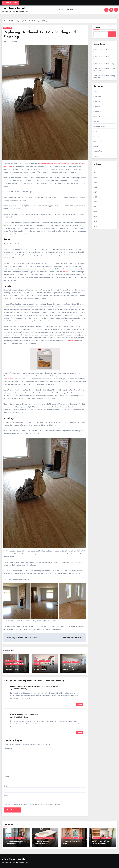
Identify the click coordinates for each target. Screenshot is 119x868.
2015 (95, 222)
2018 (95, 207)
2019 (95, 202)
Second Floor (19, 664)
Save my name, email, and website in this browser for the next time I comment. (33, 805)
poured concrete (47, 164)
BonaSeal (10, 379)
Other (95, 131)
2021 (95, 192)
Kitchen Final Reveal (42, 667)
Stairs (96, 156)
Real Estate (97, 141)
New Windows (11, 667)
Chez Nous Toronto (14, 8)
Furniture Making (100, 126)
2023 (95, 182)
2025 (95, 172)
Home (61, 10)
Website (7, 795)
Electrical (97, 117)
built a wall (71, 164)
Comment (8, 749)
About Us (70, 10)
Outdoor (9, 664)
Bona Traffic (72, 341)
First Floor (8, 28)
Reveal (37, 664)
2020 (95, 197)
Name (6, 777)
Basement (97, 97)
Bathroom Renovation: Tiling (104, 64)
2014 (95, 227)
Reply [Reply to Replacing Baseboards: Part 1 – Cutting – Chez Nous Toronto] (80, 704)
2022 (95, 187)
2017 (95, 212)
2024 (95, 177)
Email (6, 786)
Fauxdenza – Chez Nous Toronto (23, 715)
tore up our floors (60, 164)
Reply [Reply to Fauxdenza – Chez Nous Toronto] (80, 733)
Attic (95, 92)
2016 (95, 217)
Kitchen (47, 661)
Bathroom (97, 102)
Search (97, 28)
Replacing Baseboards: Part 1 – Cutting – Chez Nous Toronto (33, 686)
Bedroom (9, 661)
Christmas (97, 112)
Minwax (65, 272)
